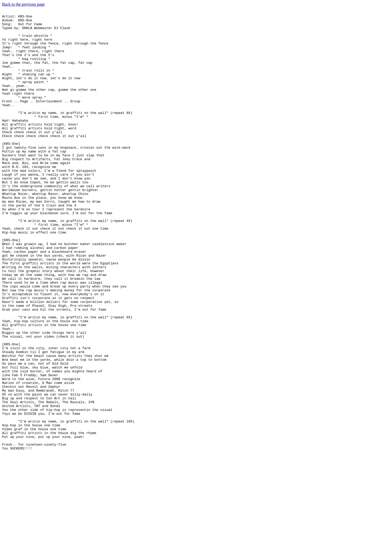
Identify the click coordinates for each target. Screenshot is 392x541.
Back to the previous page (23, 4)
